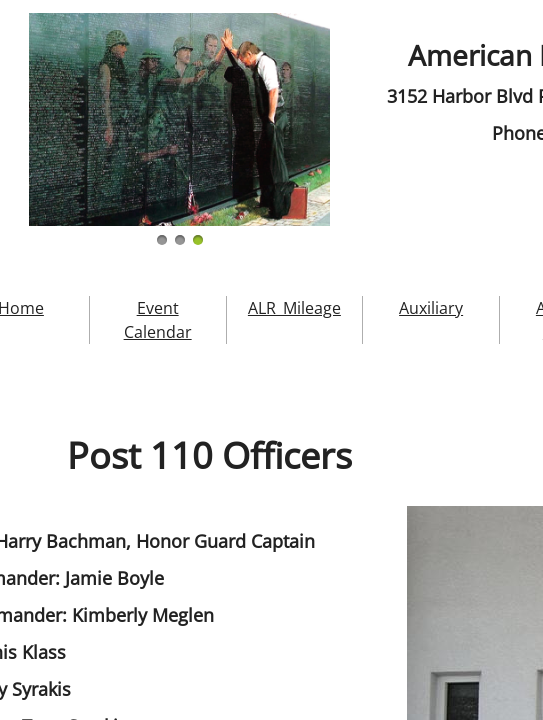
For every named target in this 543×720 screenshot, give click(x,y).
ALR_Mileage (294, 308)
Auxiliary (431, 308)
